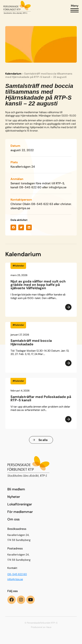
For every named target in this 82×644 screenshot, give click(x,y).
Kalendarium (13, 74)
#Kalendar (18, 268)
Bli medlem (16, 489)
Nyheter (14, 497)
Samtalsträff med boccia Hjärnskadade (31, 344)
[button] (13, 227)
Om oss (13, 519)
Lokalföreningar (20, 504)
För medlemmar (20, 512)
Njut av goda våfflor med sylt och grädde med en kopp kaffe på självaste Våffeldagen (38, 287)
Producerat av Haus (41, 627)
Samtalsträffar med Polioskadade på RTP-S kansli (41, 400)
